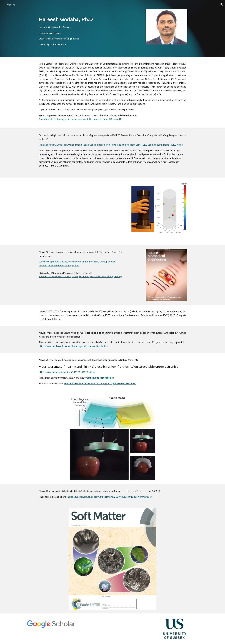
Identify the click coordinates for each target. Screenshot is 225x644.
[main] (89, 28)
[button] (221, 4)
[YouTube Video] (82, 212)
